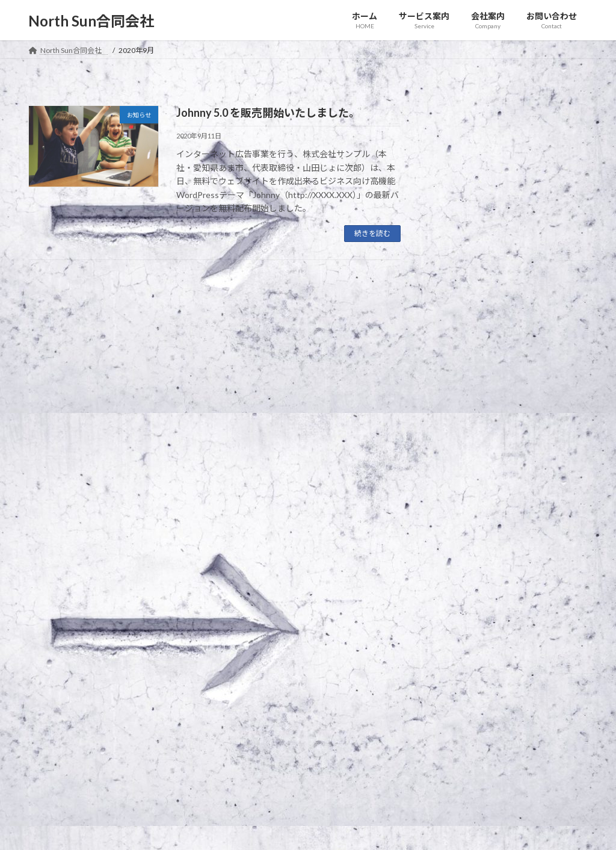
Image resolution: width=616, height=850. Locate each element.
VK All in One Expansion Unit (386, 829)
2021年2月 (461, 381)
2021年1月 (461, 405)
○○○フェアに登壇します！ (494, 189)
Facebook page (501, 721)
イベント (544, 173)
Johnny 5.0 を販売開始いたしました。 (268, 113)
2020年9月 (461, 454)
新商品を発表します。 (479, 141)
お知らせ (507, 125)
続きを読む (372, 233)
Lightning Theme (305, 829)
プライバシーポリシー (76, 638)
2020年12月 (463, 430)
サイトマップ (157, 638)
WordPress (243, 829)
